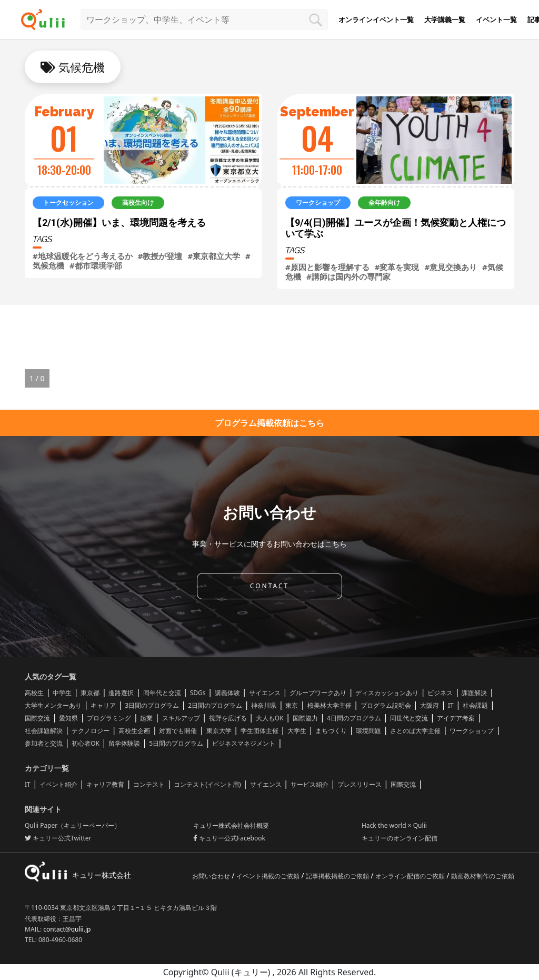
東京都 (90, 693)
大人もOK (270, 718)
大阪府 (430, 705)
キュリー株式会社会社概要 (231, 825)
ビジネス (440, 693)
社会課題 (475, 705)
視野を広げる (228, 718)
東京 (292, 705)
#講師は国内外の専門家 (348, 276)
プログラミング (109, 718)
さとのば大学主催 (415, 731)
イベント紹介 (58, 784)
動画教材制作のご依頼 (483, 876)
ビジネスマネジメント (244, 743)
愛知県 (68, 718)
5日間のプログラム (176, 743)
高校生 (34, 693)
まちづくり (331, 731)
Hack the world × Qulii (394, 825)
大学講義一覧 (445, 19)
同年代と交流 (162, 693)
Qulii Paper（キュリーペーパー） (73, 825)
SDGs (198, 693)
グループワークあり (318, 693)
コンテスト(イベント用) (207, 784)
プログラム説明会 (386, 705)
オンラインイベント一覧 (376, 19)
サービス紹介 (310, 784)
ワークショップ (472, 731)
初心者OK (86, 743)
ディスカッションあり (387, 693)
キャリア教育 (105, 784)
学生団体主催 (259, 731)
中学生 (62, 693)
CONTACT (269, 586)
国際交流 (37, 718)
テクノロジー (91, 731)
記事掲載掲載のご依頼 (338, 876)
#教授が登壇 (160, 256)
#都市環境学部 (96, 265)
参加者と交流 (44, 743)
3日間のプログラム (152, 705)
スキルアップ (181, 718)
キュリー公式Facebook (229, 838)
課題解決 (474, 693)
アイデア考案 (456, 718)
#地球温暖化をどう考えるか (83, 256)
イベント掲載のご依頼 (269, 876)
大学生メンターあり (53, 705)
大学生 (297, 731)
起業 (146, 718)
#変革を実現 (397, 267)
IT (451, 705)
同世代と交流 (409, 718)
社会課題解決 (44, 731)
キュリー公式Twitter (58, 838)
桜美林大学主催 (330, 705)
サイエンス (265, 693)
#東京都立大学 (214, 256)
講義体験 (227, 693)
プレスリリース (360, 784)
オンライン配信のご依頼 (411, 876)
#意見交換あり (451, 267)
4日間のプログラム (354, 718)
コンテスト (149, 784)
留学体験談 (124, 743)
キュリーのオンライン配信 (400, 838)
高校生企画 (134, 731)
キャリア (103, 705)
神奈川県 (264, 705)
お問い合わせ (212, 876)
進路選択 (121, 693)
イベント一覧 (496, 19)
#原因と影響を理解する (327, 267)
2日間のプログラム (215, 705)
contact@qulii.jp (67, 929)
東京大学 (219, 731)
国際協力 (305, 718)
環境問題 (368, 731)
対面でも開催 (178, 731)
